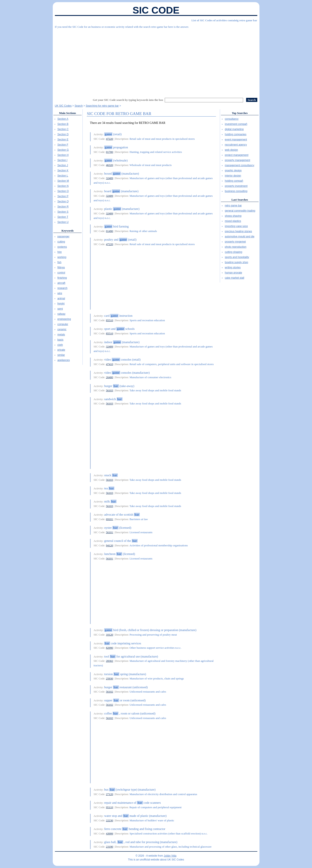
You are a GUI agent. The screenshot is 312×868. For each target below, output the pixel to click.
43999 (109, 833)
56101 (109, 532)
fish (60, 262)
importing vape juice (236, 226)
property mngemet (235, 242)
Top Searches (240, 113)
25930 (109, 678)
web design (231, 150)
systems (62, 247)
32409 (109, 178)
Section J (63, 165)
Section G (63, 150)
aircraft (61, 283)
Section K (63, 171)
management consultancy (240, 165)
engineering (64, 319)
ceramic (62, 329)
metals (61, 335)
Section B (63, 124)
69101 (109, 519)
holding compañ (234, 181)
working (62, 257)
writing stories (233, 267)
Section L (63, 176)
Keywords (67, 231)
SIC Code (156, 10)
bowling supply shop (236, 262)
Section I (63, 160)
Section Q (63, 201)
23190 (109, 847)
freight (61, 304)
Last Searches (240, 200)
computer (63, 324)
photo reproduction (236, 247)
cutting (61, 242)
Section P (63, 196)
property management (237, 160)
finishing (62, 278)
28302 (109, 661)
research (63, 288)
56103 (109, 390)
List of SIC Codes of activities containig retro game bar (224, 20)
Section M (63, 181)
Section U (63, 222)
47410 (109, 364)
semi (60, 309)
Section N (63, 186)
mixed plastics (233, 221)
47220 (109, 139)
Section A (63, 119)
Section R (63, 207)
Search (79, 106)
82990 (109, 648)
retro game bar (233, 206)
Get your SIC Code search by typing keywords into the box (128, 100)
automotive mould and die (240, 237)
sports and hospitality (237, 257)
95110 (109, 807)
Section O (63, 191)
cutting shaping (234, 252)
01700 (109, 152)
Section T (63, 217)
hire (60, 252)
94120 (109, 545)
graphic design (233, 171)
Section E (63, 140)
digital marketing (234, 129)
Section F (63, 145)
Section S (63, 212)
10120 (109, 635)
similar (61, 355)
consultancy (232, 119)
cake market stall (234, 278)
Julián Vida (170, 856)
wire (60, 293)
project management (237, 155)
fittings (61, 267)
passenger (64, 237)
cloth (60, 345)
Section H (63, 155)
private (61, 350)
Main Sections (67, 113)
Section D (63, 134)
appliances (64, 360)
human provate (233, 273)
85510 (109, 320)
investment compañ (236, 124)
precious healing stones (238, 231)
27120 (109, 794)
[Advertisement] (156, 61)
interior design (233, 176)
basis (61, 340)
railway (61, 314)
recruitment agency (236, 145)
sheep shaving (233, 216)
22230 (109, 820)
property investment (236, 186)
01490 (109, 231)
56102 (109, 692)
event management (236, 140)
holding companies (236, 134)
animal (61, 298)
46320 (109, 165)
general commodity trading (240, 211)
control (61, 273)
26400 (109, 377)
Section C (63, 129)
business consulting (236, 191)
